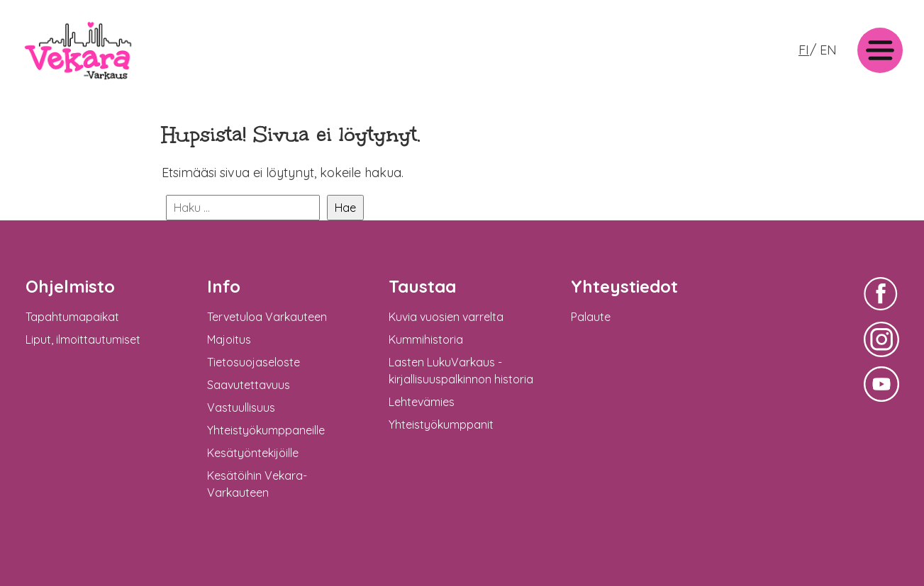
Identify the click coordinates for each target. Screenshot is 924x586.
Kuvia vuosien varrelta (446, 317)
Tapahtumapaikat (72, 317)
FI (804, 50)
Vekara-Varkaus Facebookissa (881, 312)
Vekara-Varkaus (65, 83)
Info (224, 286)
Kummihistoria (426, 339)
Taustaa (422, 286)
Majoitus (229, 339)
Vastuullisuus (241, 407)
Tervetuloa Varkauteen (267, 317)
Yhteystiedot (624, 286)
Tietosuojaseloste (254, 362)
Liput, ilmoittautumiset (83, 339)
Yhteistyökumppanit (441, 424)
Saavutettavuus (249, 385)
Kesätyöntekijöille (253, 453)
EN (828, 50)
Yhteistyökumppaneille (266, 430)
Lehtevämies (422, 402)
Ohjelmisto (70, 286)
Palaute (591, 317)
